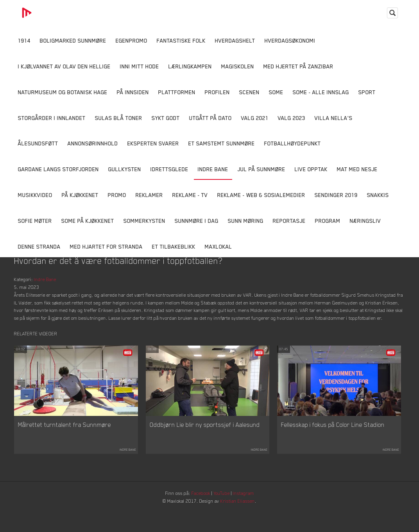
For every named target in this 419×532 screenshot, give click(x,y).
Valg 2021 (255, 118)
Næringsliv (365, 221)
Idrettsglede (169, 169)
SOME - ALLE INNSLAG (321, 92)
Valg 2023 (292, 118)
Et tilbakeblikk (174, 246)
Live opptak (311, 169)
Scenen (249, 92)
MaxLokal (218, 246)
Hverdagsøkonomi (290, 40)
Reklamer (149, 195)
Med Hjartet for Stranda (106, 246)
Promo (117, 195)
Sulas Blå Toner (119, 118)
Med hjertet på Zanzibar (298, 66)
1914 (24, 40)
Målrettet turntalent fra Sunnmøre (64, 441)
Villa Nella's (334, 118)
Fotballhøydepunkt (293, 143)
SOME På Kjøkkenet (88, 221)
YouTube (224, 511)
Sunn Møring (246, 221)
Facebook (200, 511)
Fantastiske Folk (181, 40)
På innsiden (133, 92)
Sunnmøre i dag (197, 221)
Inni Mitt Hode (140, 66)
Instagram (249, 511)
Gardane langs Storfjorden (58, 169)
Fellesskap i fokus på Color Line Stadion (333, 441)
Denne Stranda (39, 246)
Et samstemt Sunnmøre (222, 143)
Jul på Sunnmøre (261, 169)
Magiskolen (238, 66)
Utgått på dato (210, 118)
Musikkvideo (35, 195)
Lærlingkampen (190, 66)
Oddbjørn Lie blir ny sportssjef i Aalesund (205, 441)
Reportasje (289, 221)
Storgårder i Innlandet (52, 118)
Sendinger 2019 (336, 195)
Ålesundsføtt (38, 143)
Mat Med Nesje (357, 169)
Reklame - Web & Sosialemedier (261, 195)
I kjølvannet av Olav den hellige (64, 66)
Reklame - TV (190, 195)
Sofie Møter (35, 221)
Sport (367, 92)
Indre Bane (213, 169)
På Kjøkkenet (80, 195)
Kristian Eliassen (243, 520)
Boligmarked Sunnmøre (73, 40)
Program (328, 221)
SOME (276, 92)
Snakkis (378, 195)
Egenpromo (132, 40)
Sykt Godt (166, 118)
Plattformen (177, 92)
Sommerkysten (144, 221)
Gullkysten (125, 169)
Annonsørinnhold (93, 143)
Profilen (217, 92)
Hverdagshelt (235, 40)
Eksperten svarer (153, 143)
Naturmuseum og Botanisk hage (63, 92)
